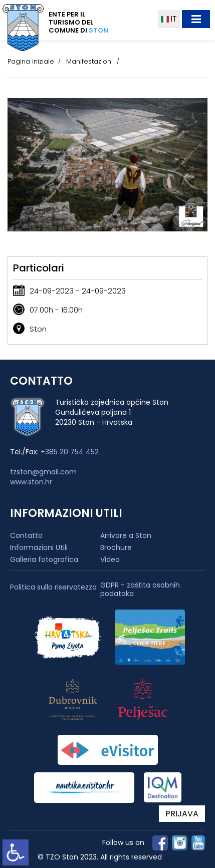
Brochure (116, 547)
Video (110, 559)
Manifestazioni (89, 61)
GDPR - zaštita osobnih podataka (140, 590)
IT (169, 19)
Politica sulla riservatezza (53, 587)
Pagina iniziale (31, 61)
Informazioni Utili (39, 547)
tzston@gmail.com (43, 472)
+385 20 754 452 (70, 452)
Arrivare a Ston (126, 535)
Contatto (26, 535)
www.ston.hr (31, 482)
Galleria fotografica (44, 559)
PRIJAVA (182, 814)
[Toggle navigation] (196, 19)
